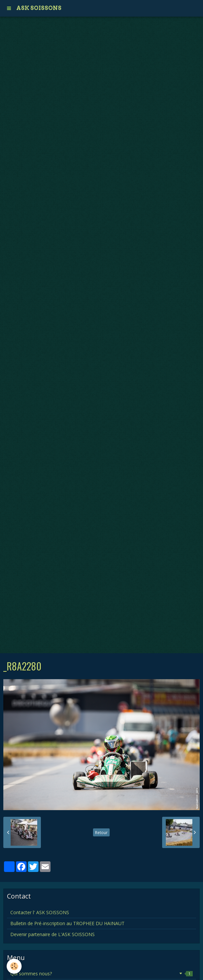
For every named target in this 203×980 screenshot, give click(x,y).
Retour (101, 832)
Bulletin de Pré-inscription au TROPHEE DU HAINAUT (67, 923)
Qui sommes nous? (101, 974)
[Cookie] (14, 966)
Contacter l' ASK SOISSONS (40, 912)
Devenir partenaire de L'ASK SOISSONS (52, 934)
